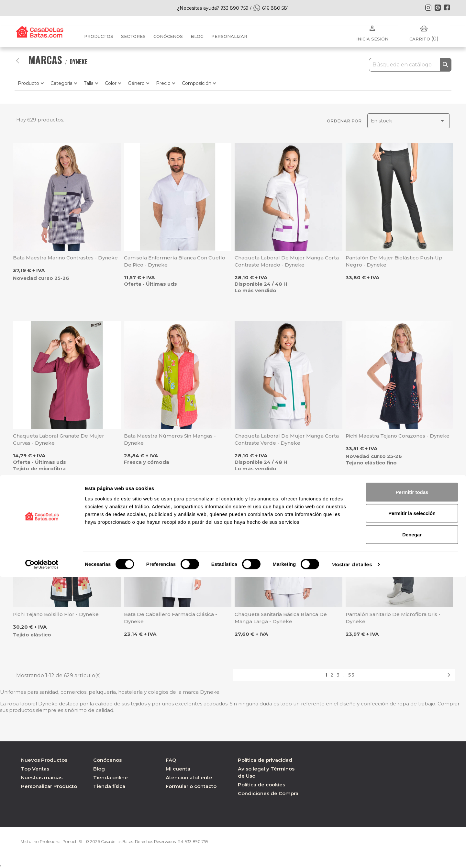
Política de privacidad (265, 760)
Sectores (133, 36)
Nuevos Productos (44, 760)
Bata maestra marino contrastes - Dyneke (65, 258)
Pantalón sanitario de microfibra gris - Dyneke (393, 618)
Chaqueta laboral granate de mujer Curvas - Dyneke (59, 439)
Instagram (428, 7)
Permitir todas (412, 783)
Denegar (412, 825)
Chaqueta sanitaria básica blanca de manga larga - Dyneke (281, 618)
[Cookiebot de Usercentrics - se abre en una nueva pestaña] (42, 855)
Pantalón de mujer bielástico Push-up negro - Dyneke (394, 261)
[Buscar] (410, 65)
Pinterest (438, 7)
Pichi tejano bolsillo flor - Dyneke (56, 614)
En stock (409, 121)
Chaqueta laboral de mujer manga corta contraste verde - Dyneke (287, 439)
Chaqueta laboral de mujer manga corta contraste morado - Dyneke (287, 261)
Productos (99, 36)
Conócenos (168, 36)
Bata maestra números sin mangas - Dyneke (170, 439)
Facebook (447, 7)
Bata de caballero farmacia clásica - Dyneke (171, 618)
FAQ (171, 760)
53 (352, 675)
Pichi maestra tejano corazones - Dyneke (398, 436)
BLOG (197, 36)
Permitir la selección (412, 804)
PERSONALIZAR (229, 36)
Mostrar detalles (352, 855)
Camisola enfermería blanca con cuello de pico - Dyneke (175, 261)
